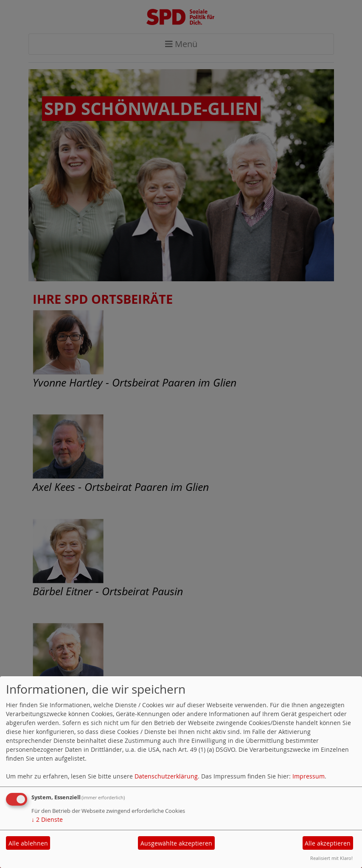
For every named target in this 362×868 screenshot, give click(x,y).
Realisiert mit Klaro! (331, 858)
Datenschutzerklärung (166, 776)
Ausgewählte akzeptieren (176, 843)
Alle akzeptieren (328, 843)
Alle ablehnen (28, 843)
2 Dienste (47, 819)
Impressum (309, 776)
